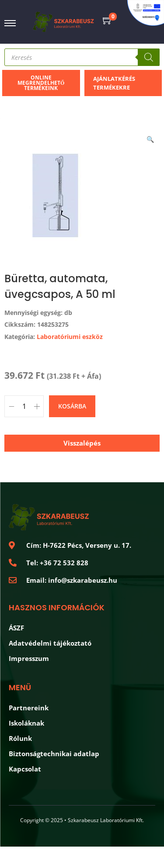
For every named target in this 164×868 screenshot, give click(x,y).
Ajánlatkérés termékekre (114, 83)
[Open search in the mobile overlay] (82, 57)
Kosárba (72, 406)
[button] (151, 138)
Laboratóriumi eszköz (70, 337)
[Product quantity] (24, 406)
